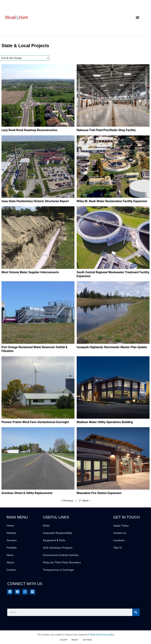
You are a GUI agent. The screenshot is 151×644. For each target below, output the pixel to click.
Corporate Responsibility (58, 544)
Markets (11, 544)
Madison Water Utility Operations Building (107, 428)
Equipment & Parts (54, 551)
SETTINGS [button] (87, 640)
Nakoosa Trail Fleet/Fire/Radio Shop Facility (109, 130)
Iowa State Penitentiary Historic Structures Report (38, 202)
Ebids (46, 536)
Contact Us (120, 544)
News (10, 566)
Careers (11, 581)
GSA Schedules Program (58, 559)
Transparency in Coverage (58, 581)
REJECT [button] (75, 640)
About (10, 573)
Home (10, 536)
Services (12, 551)
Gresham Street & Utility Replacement (29, 504)
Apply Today (121, 536)
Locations (119, 551)
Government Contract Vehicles (61, 566)
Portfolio (12, 559)
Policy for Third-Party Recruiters (62, 573)
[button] (138, 18)
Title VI (118, 559)
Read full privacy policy (102, 635)
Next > (87, 511)
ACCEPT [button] (64, 640)
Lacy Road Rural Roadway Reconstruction (32, 130)
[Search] (136, 623)
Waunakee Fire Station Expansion (101, 504)
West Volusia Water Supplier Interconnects (33, 277)
